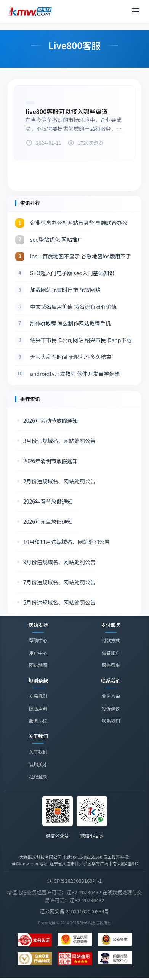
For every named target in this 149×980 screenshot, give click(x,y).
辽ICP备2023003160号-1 (74, 881)
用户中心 (38, 653)
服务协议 (38, 721)
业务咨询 (111, 696)
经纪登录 (38, 777)
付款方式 (111, 640)
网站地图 (38, 665)
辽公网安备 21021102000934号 (75, 911)
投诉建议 (111, 708)
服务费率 (111, 665)
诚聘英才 (38, 765)
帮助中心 (38, 640)
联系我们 (111, 721)
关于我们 (38, 753)
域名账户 (111, 653)
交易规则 (38, 696)
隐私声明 (38, 708)
